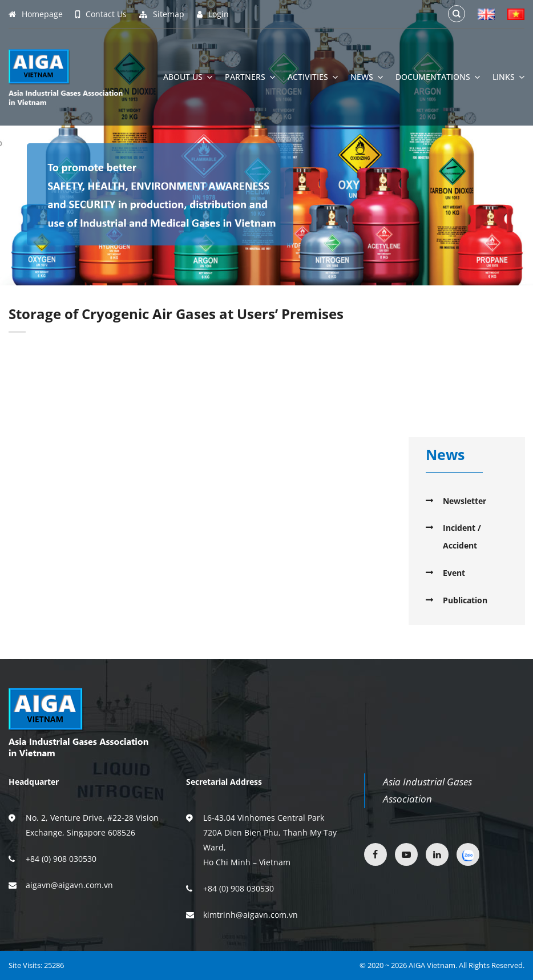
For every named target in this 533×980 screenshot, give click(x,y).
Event (454, 573)
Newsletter (465, 501)
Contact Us (101, 14)
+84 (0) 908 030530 (61, 859)
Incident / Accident (462, 537)
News (367, 77)
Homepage (36, 14)
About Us (188, 77)
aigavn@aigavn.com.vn (69, 885)
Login (213, 14)
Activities (313, 77)
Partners (250, 77)
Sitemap (162, 14)
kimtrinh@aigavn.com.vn (251, 915)
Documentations (438, 77)
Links (508, 77)
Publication (465, 600)
